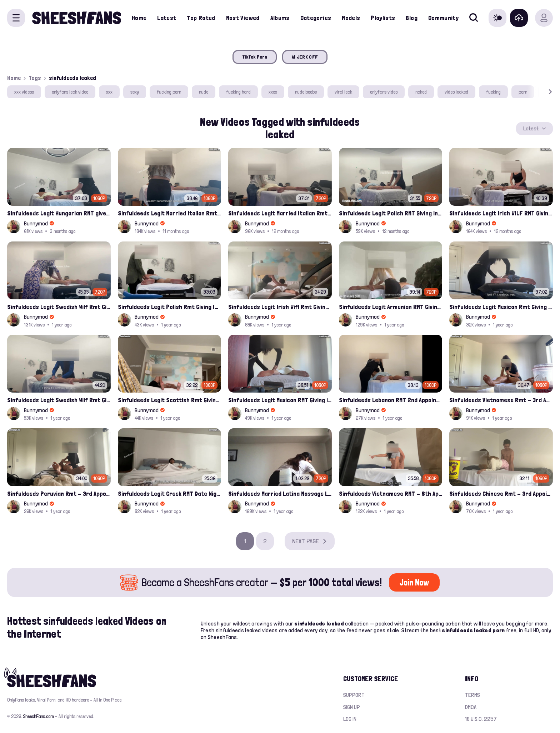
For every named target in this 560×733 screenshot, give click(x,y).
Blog (411, 18)
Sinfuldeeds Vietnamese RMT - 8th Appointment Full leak (391, 493)
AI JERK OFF (305, 57)
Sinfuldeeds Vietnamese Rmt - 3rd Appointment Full (501, 400)
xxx (109, 92)
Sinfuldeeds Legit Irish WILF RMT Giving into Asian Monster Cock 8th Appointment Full (501, 213)
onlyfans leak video (70, 92)
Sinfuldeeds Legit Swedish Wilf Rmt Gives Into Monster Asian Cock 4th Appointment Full (59, 400)
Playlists (383, 18)
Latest (167, 18)
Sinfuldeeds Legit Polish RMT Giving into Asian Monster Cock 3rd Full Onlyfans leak (391, 213)
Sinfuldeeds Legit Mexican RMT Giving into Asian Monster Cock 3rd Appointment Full (280, 400)
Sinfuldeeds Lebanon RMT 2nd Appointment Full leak (391, 400)
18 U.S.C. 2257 (481, 719)
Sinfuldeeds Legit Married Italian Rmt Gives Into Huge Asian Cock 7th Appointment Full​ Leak (170, 213)
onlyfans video (384, 92)
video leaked (456, 92)
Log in (350, 719)
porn (523, 92)
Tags (35, 78)
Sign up (352, 707)
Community (443, 18)
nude (204, 92)
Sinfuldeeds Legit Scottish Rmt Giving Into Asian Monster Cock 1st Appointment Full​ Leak (170, 400)
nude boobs (306, 92)
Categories (316, 18)
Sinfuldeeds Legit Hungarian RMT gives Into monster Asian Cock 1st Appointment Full (59, 213)
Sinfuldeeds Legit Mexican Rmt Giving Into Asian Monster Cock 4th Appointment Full (501, 307)
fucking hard (238, 92)
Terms (472, 695)
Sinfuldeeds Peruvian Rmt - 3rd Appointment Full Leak (59, 493)
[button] (540, 92)
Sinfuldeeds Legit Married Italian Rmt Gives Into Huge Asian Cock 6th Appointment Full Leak (280, 213)
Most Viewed (243, 18)
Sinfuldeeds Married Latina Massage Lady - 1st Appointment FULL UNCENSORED (280, 493)
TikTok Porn (255, 57)
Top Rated (201, 18)
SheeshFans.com (38, 716)
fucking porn (169, 92)
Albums (280, 18)
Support (354, 695)
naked (421, 92)
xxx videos (24, 92)
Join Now (414, 582)
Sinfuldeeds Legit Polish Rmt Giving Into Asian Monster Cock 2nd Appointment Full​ (170, 307)
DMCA (471, 707)
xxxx (273, 92)
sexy (135, 92)
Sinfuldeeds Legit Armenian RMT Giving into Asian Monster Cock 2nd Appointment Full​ (391, 307)
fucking (493, 92)
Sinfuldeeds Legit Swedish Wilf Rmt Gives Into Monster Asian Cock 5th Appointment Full (59, 307)
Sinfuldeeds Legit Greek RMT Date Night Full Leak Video (170, 493)
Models (351, 18)
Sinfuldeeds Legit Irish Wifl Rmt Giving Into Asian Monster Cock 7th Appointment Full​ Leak (280, 307)
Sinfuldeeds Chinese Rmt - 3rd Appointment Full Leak (501, 493)
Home (139, 18)
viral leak (343, 92)
